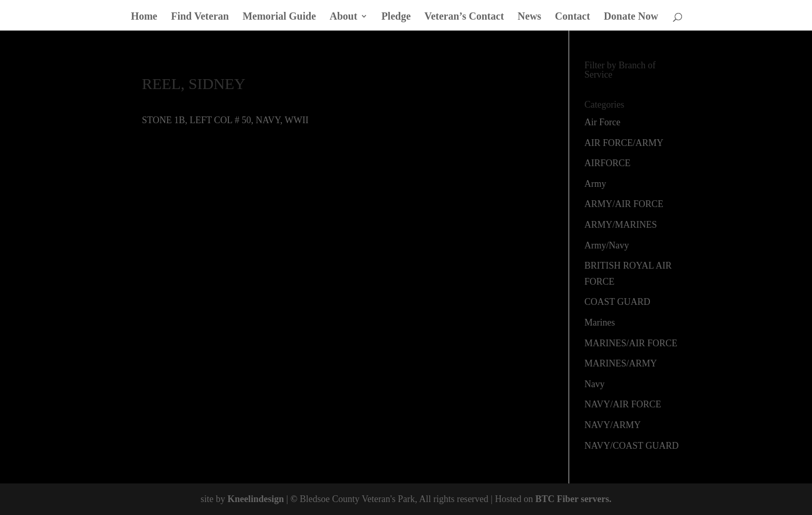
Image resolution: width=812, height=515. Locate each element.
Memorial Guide (279, 17)
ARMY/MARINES (621, 225)
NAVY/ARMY (613, 425)
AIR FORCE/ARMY (624, 143)
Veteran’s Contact (465, 17)
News (530, 17)
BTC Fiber (557, 499)
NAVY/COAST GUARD (632, 446)
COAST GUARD (618, 302)
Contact (573, 17)
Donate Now (631, 17)
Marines (600, 322)
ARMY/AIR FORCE (624, 204)
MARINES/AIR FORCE (631, 343)
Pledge (396, 17)
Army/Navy (607, 245)
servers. (595, 499)
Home (144, 17)
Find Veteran (200, 17)
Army (596, 184)
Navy (595, 384)
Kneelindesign (256, 499)
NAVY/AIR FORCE (623, 404)
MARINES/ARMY (621, 363)
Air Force (603, 122)
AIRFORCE (608, 163)
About (344, 17)
